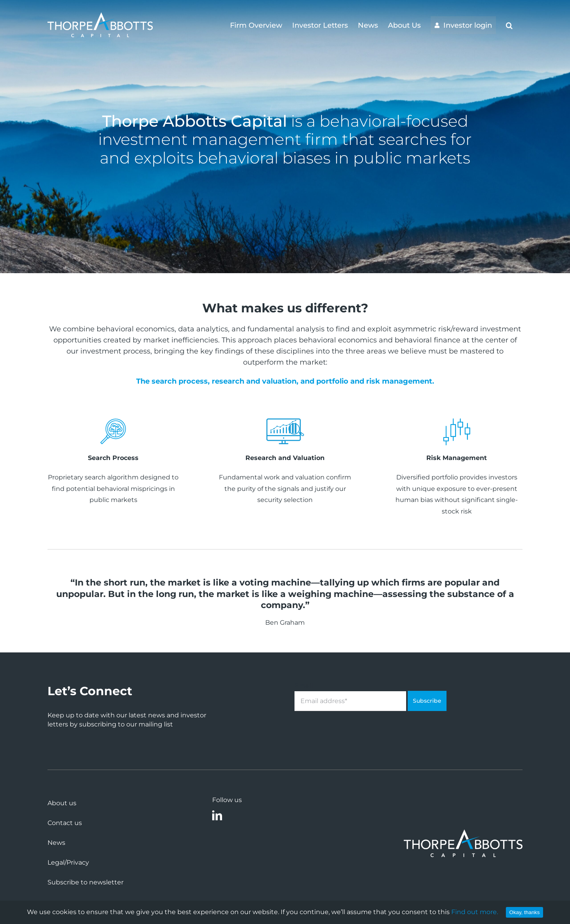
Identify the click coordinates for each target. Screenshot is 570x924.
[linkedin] (217, 815)
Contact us (65, 823)
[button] (509, 25)
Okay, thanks (525, 912)
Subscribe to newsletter (85, 882)
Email (304, 685)
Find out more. (475, 912)
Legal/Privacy (68, 862)
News (56, 843)
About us (62, 803)
